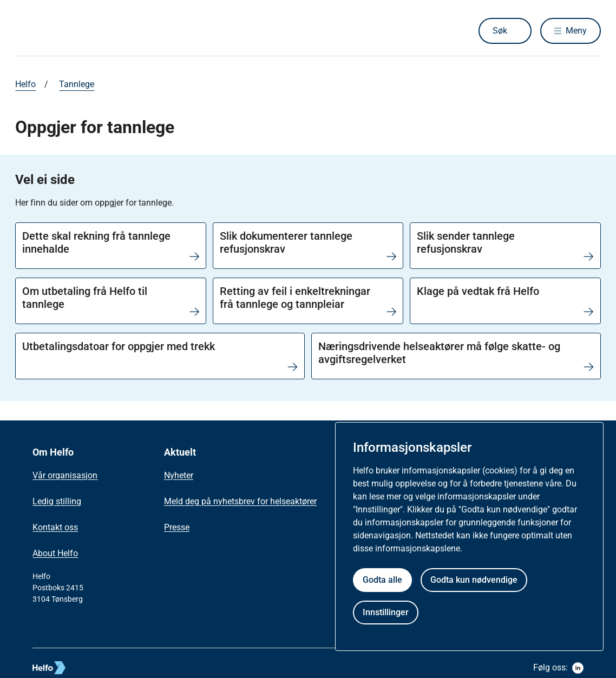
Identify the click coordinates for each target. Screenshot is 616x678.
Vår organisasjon (65, 475)
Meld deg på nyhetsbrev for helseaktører (240, 501)
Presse (177, 527)
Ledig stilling (57, 501)
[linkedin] (578, 668)
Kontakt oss (55, 527)
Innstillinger (386, 612)
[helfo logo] (89, 668)
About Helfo (55, 553)
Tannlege (77, 84)
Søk (500, 31)
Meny (576, 31)
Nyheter (179, 475)
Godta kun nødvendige (474, 580)
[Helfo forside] (93, 31)
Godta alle (382, 580)
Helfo (25, 84)
